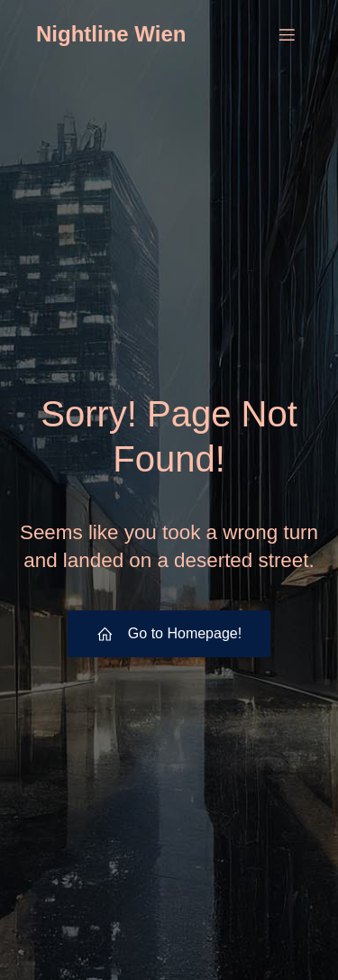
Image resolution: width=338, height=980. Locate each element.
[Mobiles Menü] (287, 34)
